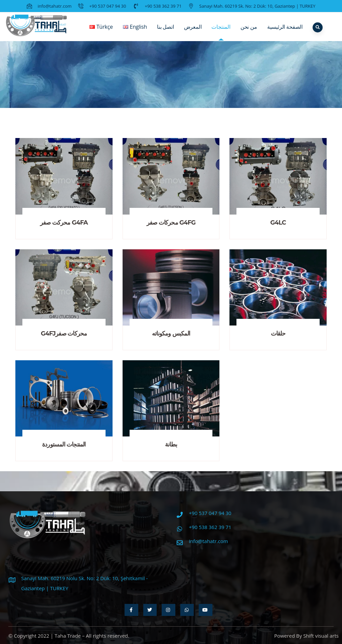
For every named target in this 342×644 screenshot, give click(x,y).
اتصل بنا (165, 32)
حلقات (278, 334)
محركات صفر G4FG (171, 223)
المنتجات (221, 32)
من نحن (249, 32)
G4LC (278, 223)
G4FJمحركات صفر (64, 334)
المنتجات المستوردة (64, 444)
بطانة (171, 444)
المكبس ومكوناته (171, 334)
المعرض (193, 32)
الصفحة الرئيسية (285, 32)
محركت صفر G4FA (64, 223)
